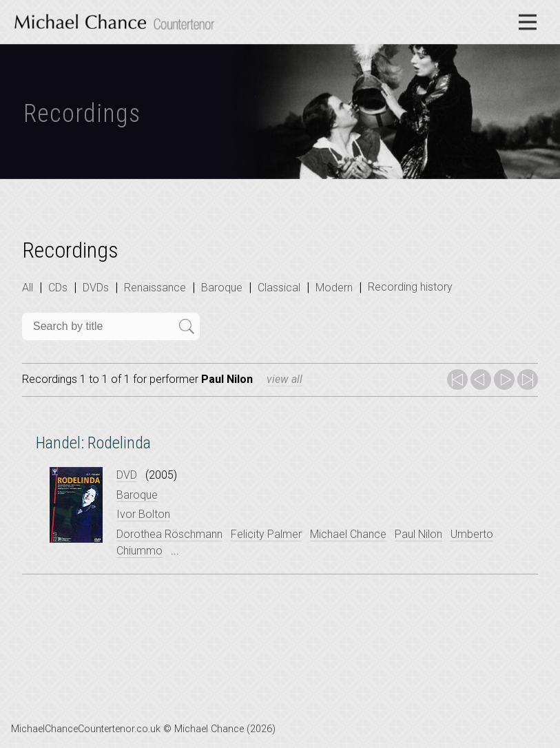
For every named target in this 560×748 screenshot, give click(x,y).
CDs (58, 288)
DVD (127, 475)
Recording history (410, 287)
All (28, 288)
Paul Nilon (418, 534)
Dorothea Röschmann (169, 534)
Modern (334, 288)
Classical (279, 288)
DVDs (96, 288)
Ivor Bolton (143, 514)
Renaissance (155, 288)
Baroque (222, 288)
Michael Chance (348, 534)
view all (284, 379)
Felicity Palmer (266, 534)
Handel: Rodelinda (93, 443)
